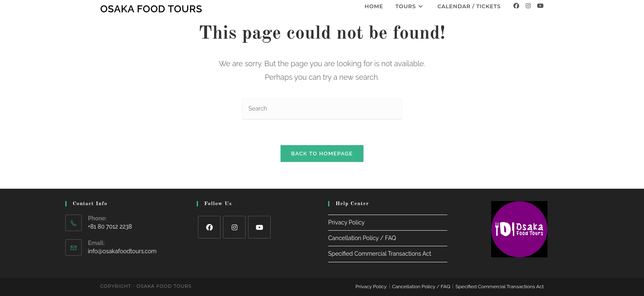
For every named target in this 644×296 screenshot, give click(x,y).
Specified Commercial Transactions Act (380, 248)
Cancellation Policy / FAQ (362, 233)
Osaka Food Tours (151, 9)
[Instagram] (528, 6)
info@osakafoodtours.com (122, 245)
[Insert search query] (322, 109)
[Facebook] (516, 6)
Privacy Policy (346, 217)
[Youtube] (540, 6)
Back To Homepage (322, 154)
